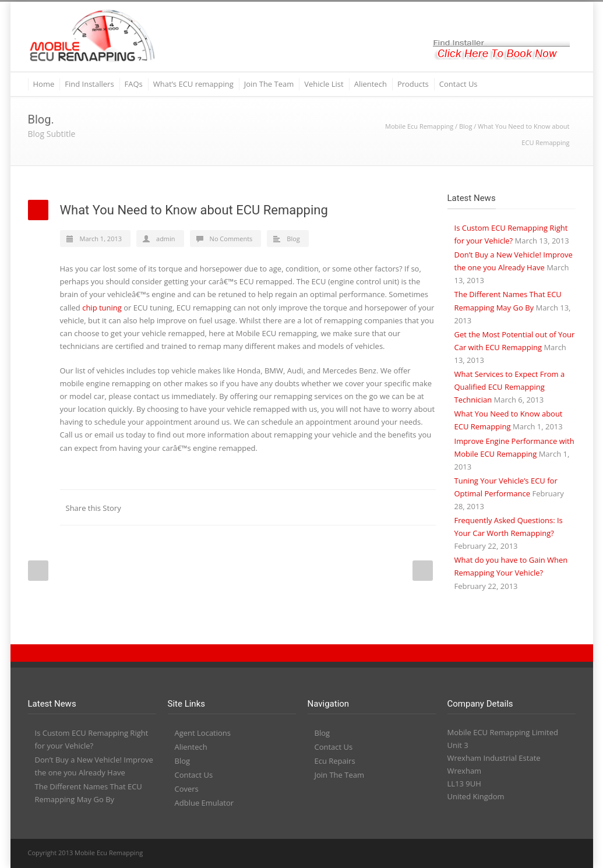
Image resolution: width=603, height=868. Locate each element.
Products (413, 84)
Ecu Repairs (335, 761)
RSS (564, 853)
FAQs (134, 84)
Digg (354, 507)
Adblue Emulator (204, 803)
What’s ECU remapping (193, 84)
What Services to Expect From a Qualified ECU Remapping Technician (510, 387)
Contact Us (459, 84)
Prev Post (38, 571)
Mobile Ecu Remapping (419, 126)
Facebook (261, 507)
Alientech (371, 84)
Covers (187, 789)
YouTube (517, 853)
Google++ (401, 507)
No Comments (231, 239)
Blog (466, 126)
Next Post (423, 571)
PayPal (541, 853)
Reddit (331, 507)
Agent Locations (203, 733)
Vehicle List (324, 84)
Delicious (378, 507)
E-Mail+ (424, 507)
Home (44, 84)
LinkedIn (308, 507)
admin (166, 239)
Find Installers (89, 84)
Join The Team (269, 84)
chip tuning (102, 308)
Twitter (284, 507)
